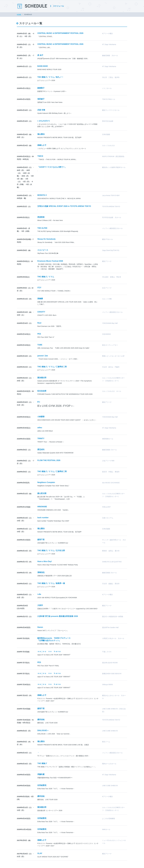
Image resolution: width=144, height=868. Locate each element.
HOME (19, 15)
